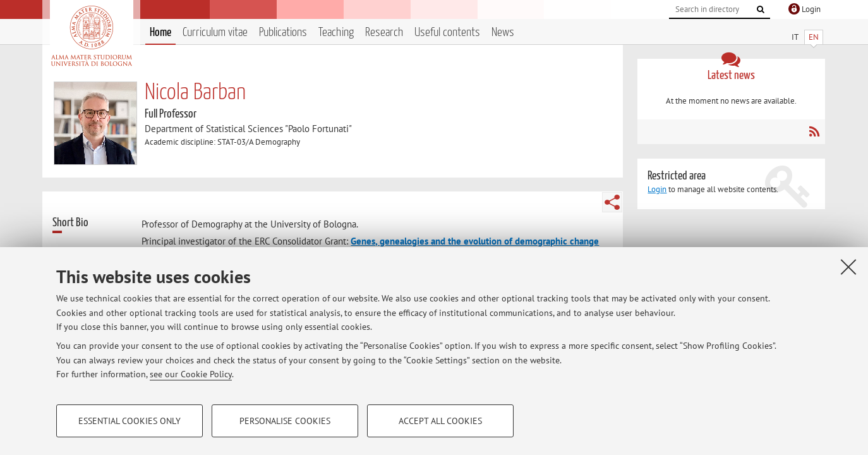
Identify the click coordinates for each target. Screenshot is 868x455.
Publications (283, 33)
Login (657, 189)
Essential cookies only (130, 421)
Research (384, 33)
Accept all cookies (440, 421)
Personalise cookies (285, 421)
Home (160, 33)
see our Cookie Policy (191, 374)
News (503, 33)
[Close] (848, 267)
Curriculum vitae (215, 33)
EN (814, 37)
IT (795, 37)
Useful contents (447, 33)
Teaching (336, 33)
